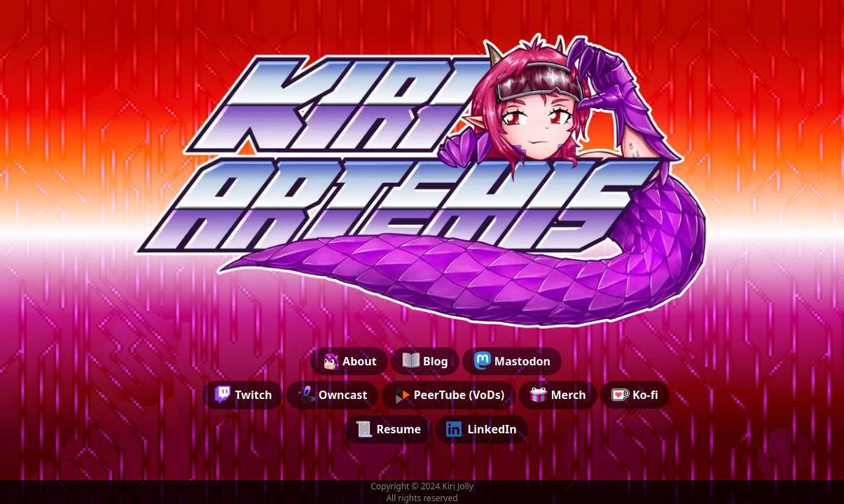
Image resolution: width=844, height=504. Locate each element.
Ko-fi (635, 395)
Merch (558, 395)
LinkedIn (482, 429)
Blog (425, 360)
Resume (388, 429)
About (349, 360)
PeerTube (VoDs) (449, 395)
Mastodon (512, 360)
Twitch (243, 395)
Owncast (333, 395)
